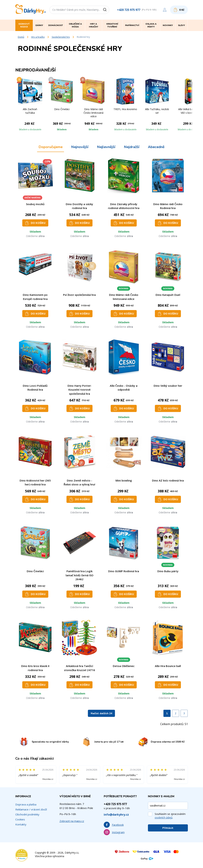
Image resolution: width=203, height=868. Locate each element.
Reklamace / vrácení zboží (31, 809)
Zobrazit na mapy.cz (72, 821)
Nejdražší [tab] (132, 147)
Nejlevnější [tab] (106, 147)
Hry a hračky (38, 37)
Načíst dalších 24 (101, 713)
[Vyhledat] (106, 10)
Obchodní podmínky (27, 814)
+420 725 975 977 (129, 10)
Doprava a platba (26, 804)
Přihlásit (168, 828)
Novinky (168, 25)
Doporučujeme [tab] (51, 147)
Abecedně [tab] (156, 147)
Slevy (182, 25)
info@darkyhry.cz (116, 815)
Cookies (20, 819)
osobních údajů (164, 817)
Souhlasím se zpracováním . (170, 816)
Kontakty (21, 824)
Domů (21, 37)
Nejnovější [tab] (80, 147)
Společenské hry (61, 37)
